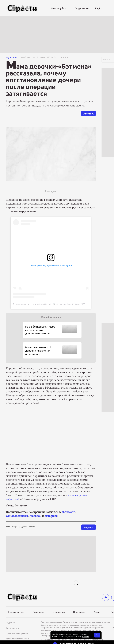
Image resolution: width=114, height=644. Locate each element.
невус (15, 527)
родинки (23, 527)
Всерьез (98, 612)
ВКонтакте (68, 512)
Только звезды (16, 612)
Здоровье (12, 57)
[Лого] (22, 8)
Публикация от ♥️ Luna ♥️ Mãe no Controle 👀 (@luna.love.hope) (43, 304)
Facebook (35, 516)
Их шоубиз (59, 612)
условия (85, 636)
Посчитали (79, 612)
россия (32, 527)
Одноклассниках (17, 516)
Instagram (51, 516)
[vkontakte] (106, 597)
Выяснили (39, 612)
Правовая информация (17, 633)
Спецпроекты (13, 628)
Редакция (11, 623)
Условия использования (18, 639)
